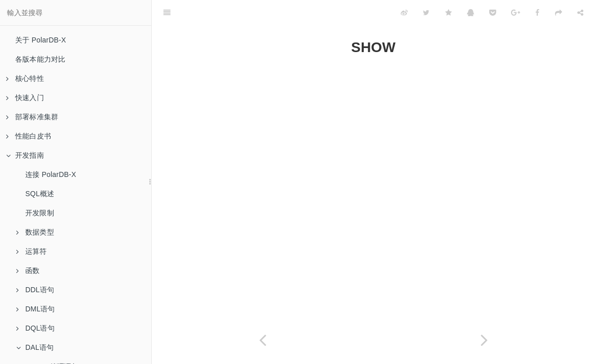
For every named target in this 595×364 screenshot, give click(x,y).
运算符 (32, 251)
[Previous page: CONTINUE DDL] (263, 340)
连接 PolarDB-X (51, 174)
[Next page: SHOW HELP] (484, 340)
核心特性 (25, 78)
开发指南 (25, 155)
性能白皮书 (29, 136)
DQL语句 (35, 328)
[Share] (580, 13)
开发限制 (40, 213)
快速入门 (25, 98)
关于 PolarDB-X (40, 40)
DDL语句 (35, 290)
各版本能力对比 (40, 59)
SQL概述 (40, 194)
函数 (28, 270)
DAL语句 (35, 347)
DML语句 (36, 309)
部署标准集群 (32, 117)
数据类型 (35, 232)
